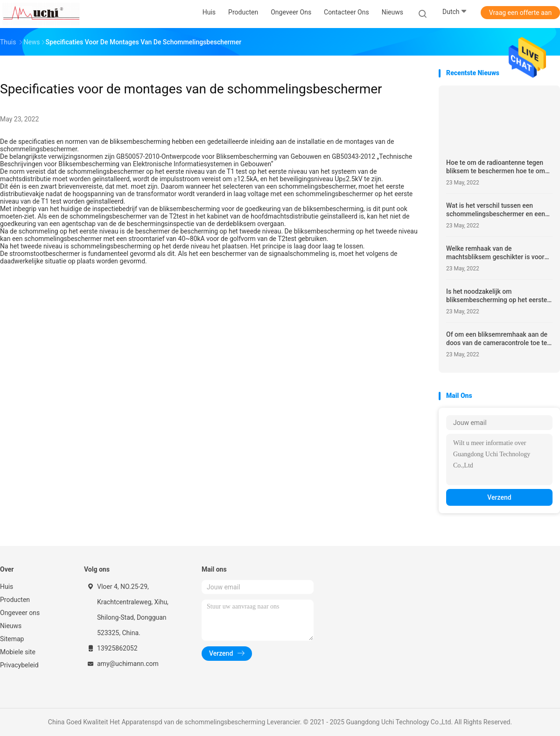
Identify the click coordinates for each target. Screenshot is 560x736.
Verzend (499, 497)
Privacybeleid (19, 665)
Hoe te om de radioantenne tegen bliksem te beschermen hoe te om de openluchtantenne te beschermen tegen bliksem (496, 167)
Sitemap (12, 639)
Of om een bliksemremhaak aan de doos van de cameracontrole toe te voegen (497, 339)
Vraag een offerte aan (520, 13)
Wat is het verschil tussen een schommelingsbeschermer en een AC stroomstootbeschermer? (496, 210)
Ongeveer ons (20, 613)
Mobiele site (18, 652)
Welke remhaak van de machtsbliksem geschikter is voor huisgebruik (495, 253)
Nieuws (11, 626)
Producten (15, 600)
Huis (7, 587)
